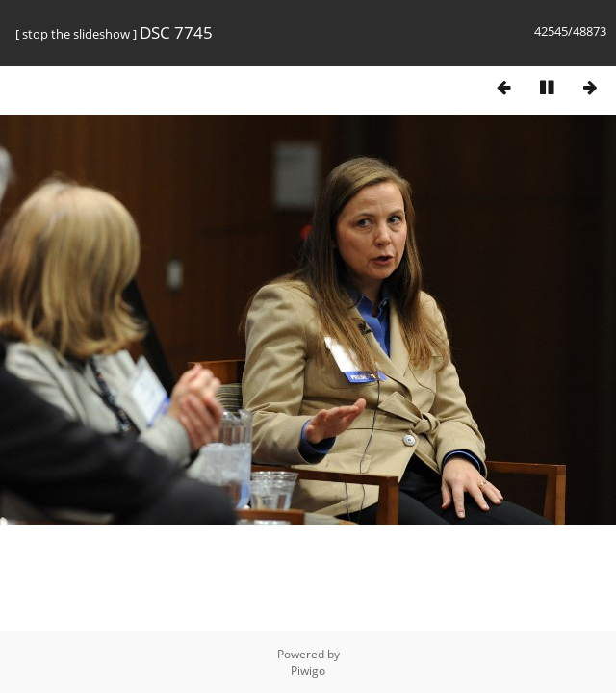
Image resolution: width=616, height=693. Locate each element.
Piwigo (308, 670)
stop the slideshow (76, 34)
